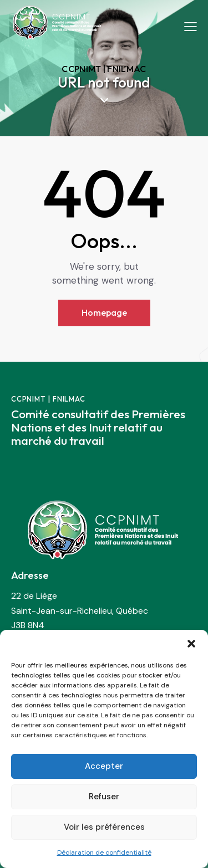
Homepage (104, 312)
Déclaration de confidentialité (104, 852)
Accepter (104, 766)
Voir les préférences (104, 827)
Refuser (104, 797)
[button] (191, 644)
